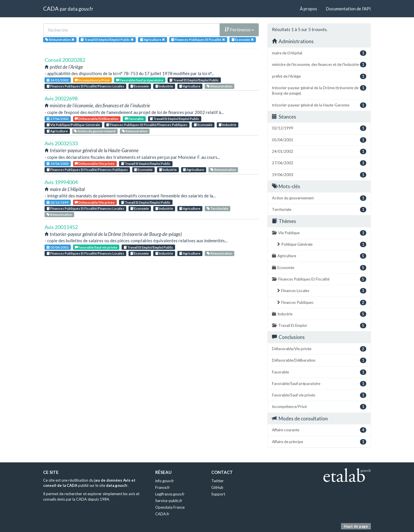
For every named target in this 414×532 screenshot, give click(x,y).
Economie (140, 86)
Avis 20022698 (61, 98)
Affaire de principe (319, 442)
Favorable (134, 119)
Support (218, 494)
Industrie (164, 86)
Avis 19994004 (61, 182)
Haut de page (356, 526)
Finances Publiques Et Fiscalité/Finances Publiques (147, 125)
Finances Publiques (321, 303)
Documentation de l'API (348, 9)
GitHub (217, 487)
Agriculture (190, 86)
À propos (308, 9)
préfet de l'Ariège (319, 76)
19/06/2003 (58, 164)
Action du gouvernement (95, 131)
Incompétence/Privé (92, 80)
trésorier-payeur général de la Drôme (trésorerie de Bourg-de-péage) (319, 90)
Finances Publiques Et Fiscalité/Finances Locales (85, 86)
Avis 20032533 (61, 143)
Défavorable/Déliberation (97, 119)
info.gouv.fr (165, 481)
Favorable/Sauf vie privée (96, 247)
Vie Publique (319, 233)
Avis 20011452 (61, 227)
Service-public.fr (169, 501)
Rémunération (220, 86)
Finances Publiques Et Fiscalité (319, 279)
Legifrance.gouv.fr (170, 494)
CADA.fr (162, 514)
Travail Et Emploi (319, 326)
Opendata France (170, 507)
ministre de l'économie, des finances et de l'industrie (319, 65)
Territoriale (217, 208)
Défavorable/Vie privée (95, 164)
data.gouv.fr (80, 9)
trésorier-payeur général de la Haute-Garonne (319, 105)
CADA (51, 8)
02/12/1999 (58, 202)
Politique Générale (321, 244)
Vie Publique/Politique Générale (73, 125)
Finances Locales (321, 291)
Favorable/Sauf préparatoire (140, 80)
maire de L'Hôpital (319, 53)
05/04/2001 (58, 247)
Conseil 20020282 (65, 60)
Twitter (217, 481)
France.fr (163, 487)
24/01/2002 (58, 80)
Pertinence (239, 30)
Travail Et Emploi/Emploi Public (194, 80)
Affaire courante (319, 430)
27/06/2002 (58, 119)
